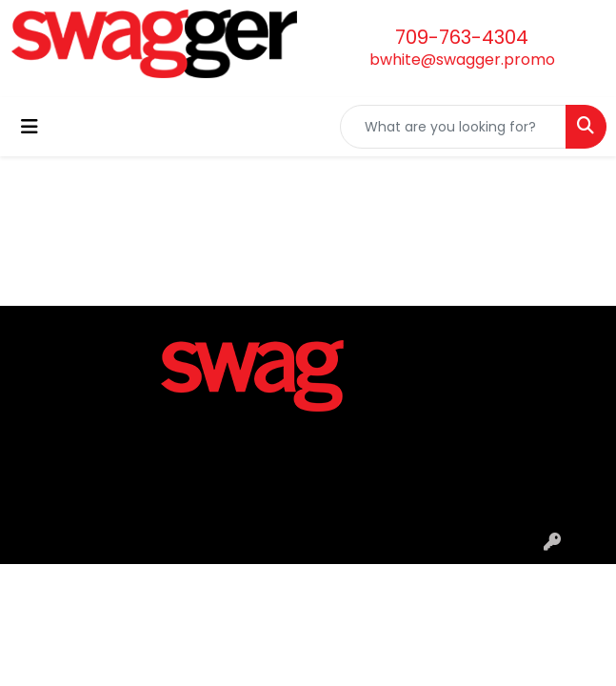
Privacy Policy (308, 518)
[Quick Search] (453, 127)
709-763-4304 (462, 37)
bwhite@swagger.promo (462, 60)
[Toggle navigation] (30, 127)
